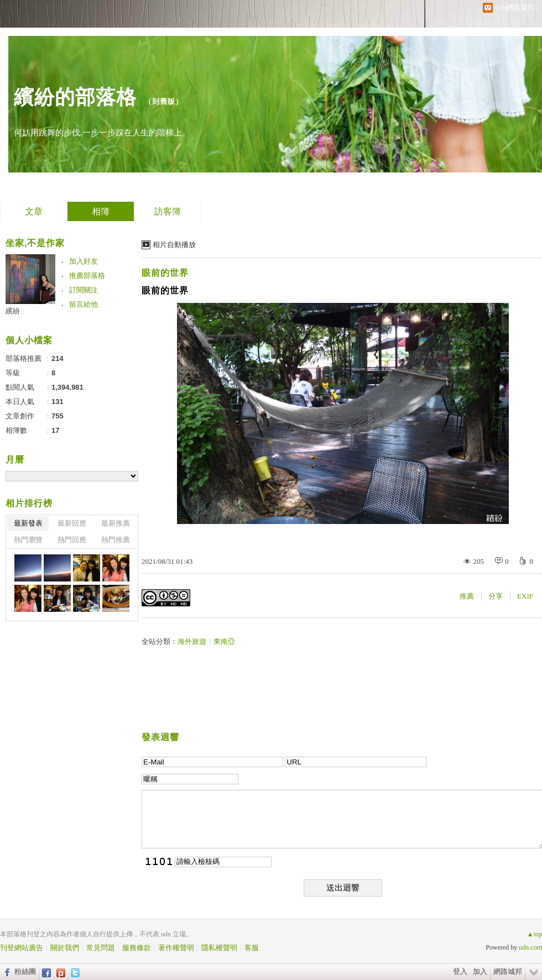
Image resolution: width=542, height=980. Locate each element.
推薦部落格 (87, 276)
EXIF (525, 596)
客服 (252, 948)
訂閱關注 (84, 290)
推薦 (467, 596)
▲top (535, 934)
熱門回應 (72, 540)
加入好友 (84, 261)
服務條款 (137, 948)
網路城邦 (508, 971)
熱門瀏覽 (28, 540)
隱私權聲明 (219, 948)
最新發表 (28, 523)
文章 (34, 211)
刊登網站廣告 (22, 948)
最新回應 (72, 523)
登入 (460, 971)
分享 (496, 596)
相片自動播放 (174, 245)
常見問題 (101, 948)
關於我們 (65, 948)
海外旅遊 (192, 641)
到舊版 (164, 101)
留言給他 (84, 304)
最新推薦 (116, 523)
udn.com (530, 947)
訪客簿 (168, 211)
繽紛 (13, 311)
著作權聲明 (176, 948)
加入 (480, 971)
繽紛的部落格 (75, 97)
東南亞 (224, 641)
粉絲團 (25, 971)
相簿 (101, 211)
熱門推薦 (116, 540)
